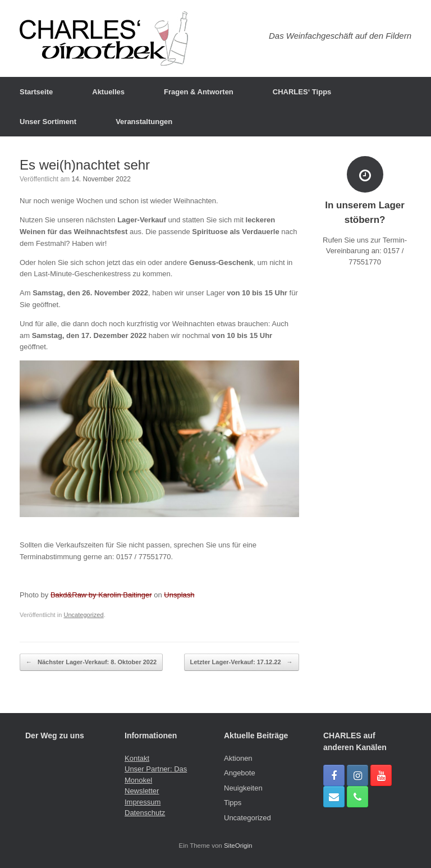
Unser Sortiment (48, 122)
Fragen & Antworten (199, 92)
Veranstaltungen (144, 122)
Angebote (240, 773)
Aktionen (238, 758)
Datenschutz (145, 813)
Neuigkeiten (243, 788)
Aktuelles (108, 92)
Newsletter (142, 791)
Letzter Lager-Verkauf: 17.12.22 (242, 662)
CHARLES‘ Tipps (302, 92)
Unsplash (179, 595)
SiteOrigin (238, 846)
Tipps (233, 803)
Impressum (143, 802)
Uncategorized (83, 615)
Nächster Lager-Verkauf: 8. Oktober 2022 (91, 662)
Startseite (36, 92)
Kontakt (137, 758)
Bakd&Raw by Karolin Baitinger (101, 595)
